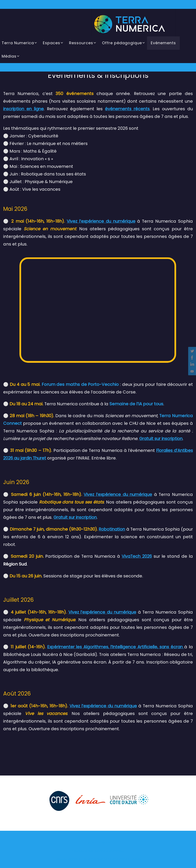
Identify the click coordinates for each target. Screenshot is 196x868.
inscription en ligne (24, 109)
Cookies (135, 858)
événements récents (128, 109)
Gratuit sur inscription (76, 517)
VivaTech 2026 (137, 556)
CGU (84, 858)
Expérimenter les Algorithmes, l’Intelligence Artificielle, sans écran (115, 646)
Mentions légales (67, 858)
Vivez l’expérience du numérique (101, 221)
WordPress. (116, 850)
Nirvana (100, 850)
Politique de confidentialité (109, 858)
